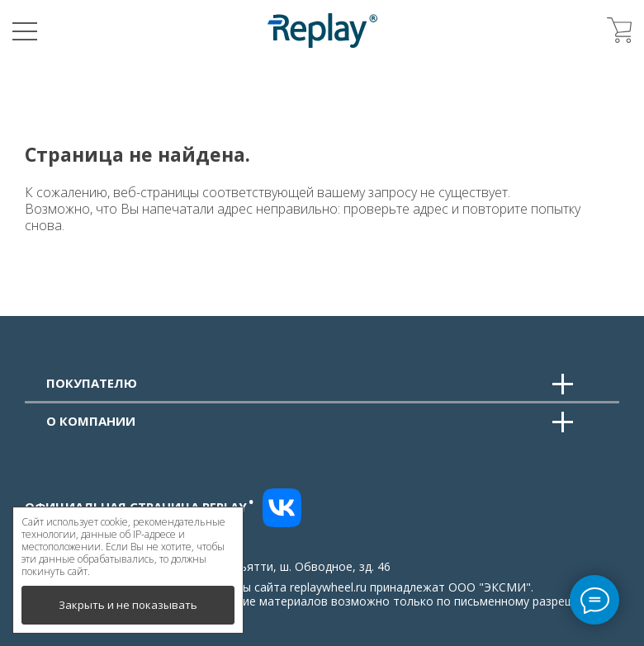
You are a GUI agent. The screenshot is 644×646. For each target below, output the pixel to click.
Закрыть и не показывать (128, 605)
